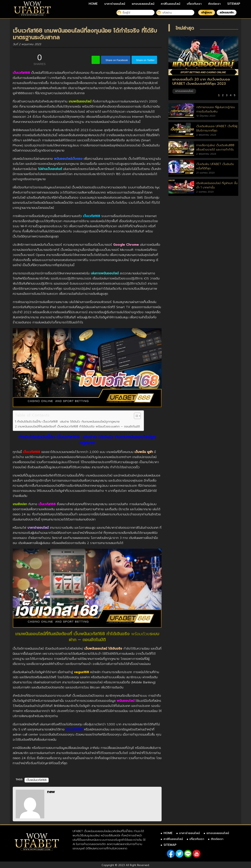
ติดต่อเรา (214, 4)
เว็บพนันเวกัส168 (37, 780)
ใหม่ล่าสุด (185, 28)
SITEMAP (234, 4)
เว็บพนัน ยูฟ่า (144, 452)
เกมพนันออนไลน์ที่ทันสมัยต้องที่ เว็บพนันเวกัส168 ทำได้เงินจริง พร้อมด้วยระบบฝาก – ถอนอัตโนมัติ (79, 426)
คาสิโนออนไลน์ (171, 4)
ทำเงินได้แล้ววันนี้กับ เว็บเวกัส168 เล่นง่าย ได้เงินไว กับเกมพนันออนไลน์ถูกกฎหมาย (68, 421)
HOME (93, 4)
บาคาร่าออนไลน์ (115, 4)
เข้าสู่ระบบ (207, 12)
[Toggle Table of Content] (135, 416)
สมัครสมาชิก (227, 12)
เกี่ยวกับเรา (194, 4)
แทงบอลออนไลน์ (143, 4)
